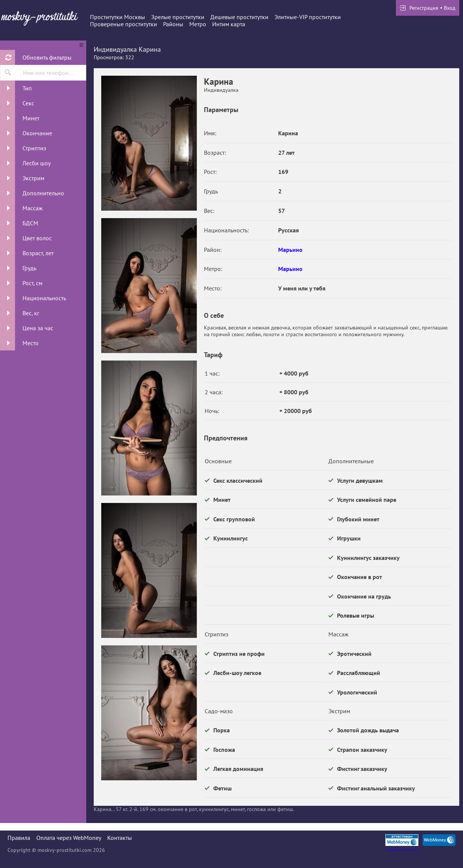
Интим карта (229, 24)
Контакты (120, 838)
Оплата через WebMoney (69, 838)
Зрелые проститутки (178, 17)
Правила (19, 838)
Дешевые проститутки (239, 17)
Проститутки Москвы (118, 17)
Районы (173, 24)
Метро (198, 24)
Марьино (290, 250)
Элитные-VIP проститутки (308, 17)
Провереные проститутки (124, 24)
